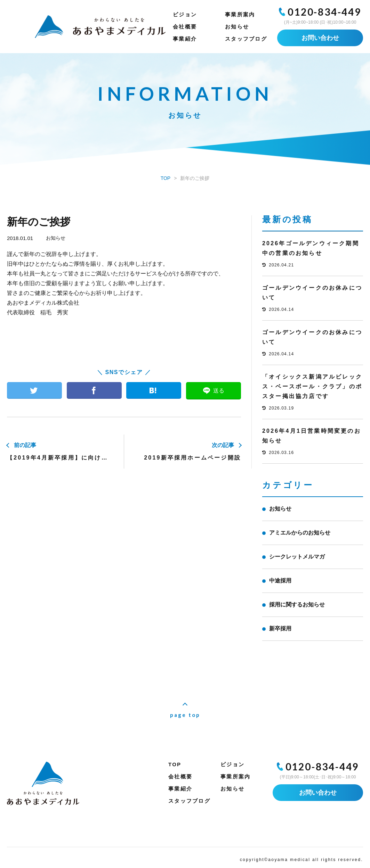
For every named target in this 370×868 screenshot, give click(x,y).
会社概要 (185, 27)
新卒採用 (280, 629)
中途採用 (280, 581)
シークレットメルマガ (297, 557)
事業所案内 (240, 14)
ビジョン (185, 14)
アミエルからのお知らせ (300, 533)
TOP (175, 764)
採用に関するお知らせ (297, 605)
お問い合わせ (320, 38)
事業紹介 (185, 39)
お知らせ (237, 27)
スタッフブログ (246, 39)
